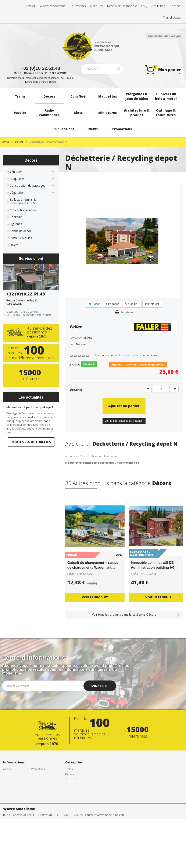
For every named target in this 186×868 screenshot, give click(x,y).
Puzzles (70, 806)
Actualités (9, 791)
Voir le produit (95, 597)
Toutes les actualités (31, 442)
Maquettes (17, 179)
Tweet (94, 304)
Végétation (17, 192)
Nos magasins (12, 801)
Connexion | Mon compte (164, 36)
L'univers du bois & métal (77, 799)
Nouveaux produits (42, 774)
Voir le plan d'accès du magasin (124, 421)
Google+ (132, 304)
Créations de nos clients (14, 784)
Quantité (76, 390)
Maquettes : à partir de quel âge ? (30, 407)
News (69, 847)
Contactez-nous (13, 796)
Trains (69, 769)
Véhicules (16, 172)
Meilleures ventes (42, 779)
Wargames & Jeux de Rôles (76, 791)
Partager (112, 304)
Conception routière (23, 210)
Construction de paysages (28, 185)
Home (6, 142)
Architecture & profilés (74, 827)
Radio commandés (77, 811)
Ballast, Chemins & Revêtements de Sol (24, 201)
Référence (76, 338)
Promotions (38, 769)
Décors (70, 774)
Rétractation (38, 784)
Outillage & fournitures (72, 836)
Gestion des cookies (43, 794)
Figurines (16, 224)
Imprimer (127, 312)
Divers (14, 245)
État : (72, 344)
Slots (68, 816)
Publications (73, 842)
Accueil (8, 769)
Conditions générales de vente (15, 776)
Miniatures (72, 821)
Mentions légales (41, 789)
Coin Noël (71, 779)
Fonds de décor (20, 231)
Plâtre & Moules (21, 238)
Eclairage (16, 217)
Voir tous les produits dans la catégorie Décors (124, 614)
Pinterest (152, 304)
